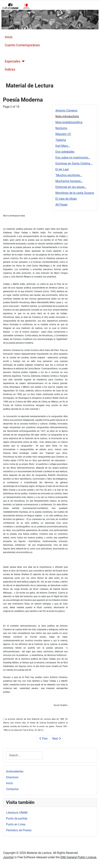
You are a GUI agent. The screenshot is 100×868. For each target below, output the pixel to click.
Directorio (12, 777)
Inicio (9, 37)
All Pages (61, 205)
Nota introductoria (67, 116)
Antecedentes (15, 771)
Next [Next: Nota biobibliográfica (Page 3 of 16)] (56, 739)
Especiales (13, 61)
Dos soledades (65, 152)
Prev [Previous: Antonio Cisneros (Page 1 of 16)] (44, 739)
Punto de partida (17, 818)
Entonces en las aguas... (71, 187)
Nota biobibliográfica (69, 122)
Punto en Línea (16, 824)
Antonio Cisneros (66, 111)
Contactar (12, 789)
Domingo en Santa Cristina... (74, 163)
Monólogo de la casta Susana (75, 193)
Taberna (61, 140)
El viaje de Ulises (66, 199)
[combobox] (24, 755)
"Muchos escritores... (69, 175)
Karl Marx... (63, 146)
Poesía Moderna (17, 53)
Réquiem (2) (63, 134)
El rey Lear (62, 169)
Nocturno (61, 128)
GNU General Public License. (79, 857)
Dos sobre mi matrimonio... (73, 158)
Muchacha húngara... (69, 181)
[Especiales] (23, 61)
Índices (10, 69)
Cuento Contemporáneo (22, 45)
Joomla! (8, 857)
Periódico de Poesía (19, 830)
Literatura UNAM (17, 813)
